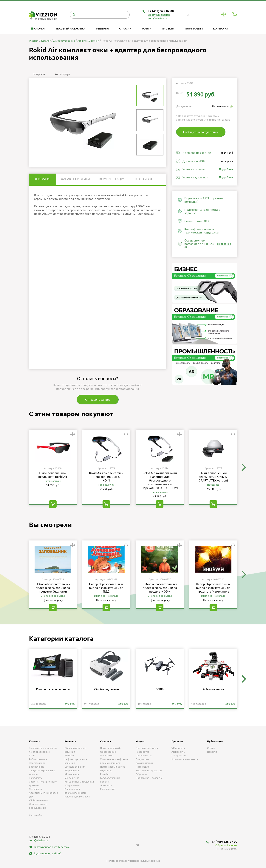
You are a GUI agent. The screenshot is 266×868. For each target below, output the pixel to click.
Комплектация (112, 179)
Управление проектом (149, 770)
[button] (244, 467)
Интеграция (143, 767)
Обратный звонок (159, 15)
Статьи (211, 748)
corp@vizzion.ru (157, 18)
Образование (108, 752)
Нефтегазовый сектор (113, 767)
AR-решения (72, 774)
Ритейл (104, 774)
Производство (144, 755)
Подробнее (226, 169)
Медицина (106, 770)
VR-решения (72, 770)
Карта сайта (36, 815)
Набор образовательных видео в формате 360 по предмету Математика (213, 588)
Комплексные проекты (185, 759)
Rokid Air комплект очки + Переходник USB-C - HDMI (106, 477)
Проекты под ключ (147, 748)
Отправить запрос (98, 400)
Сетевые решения (75, 767)
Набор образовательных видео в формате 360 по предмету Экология (53, 588)
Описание (43, 179)
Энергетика (107, 755)
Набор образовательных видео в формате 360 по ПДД (106, 588)
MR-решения (72, 778)
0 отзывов (144, 179)
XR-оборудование (106, 689)
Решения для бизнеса (77, 797)
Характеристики (75, 179)
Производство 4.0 (110, 748)
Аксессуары (63, 74)
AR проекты (178, 752)
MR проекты (179, 755)
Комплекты (36, 778)
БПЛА (160, 689)
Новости (212, 752)
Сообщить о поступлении (201, 132)
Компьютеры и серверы (53, 689)
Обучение (141, 774)
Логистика (106, 785)
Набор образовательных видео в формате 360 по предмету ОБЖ (160, 588)
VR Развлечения (38, 800)
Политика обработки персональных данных (133, 861)
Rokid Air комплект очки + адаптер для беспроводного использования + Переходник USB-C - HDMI (160, 480)
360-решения (72, 785)
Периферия (36, 789)
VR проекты (178, 748)
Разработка (143, 752)
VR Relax (69, 755)
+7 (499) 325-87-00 (161, 11)
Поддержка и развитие (149, 778)
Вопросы (39, 74)
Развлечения (108, 789)
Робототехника (213, 689)
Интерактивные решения (79, 782)
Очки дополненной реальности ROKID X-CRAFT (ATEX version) (213, 477)
